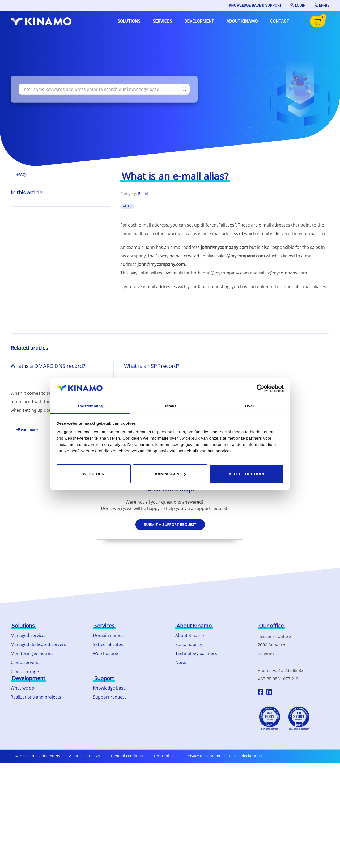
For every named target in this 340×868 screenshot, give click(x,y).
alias (127, 206)
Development (199, 21)
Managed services (29, 635)
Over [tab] (250, 406)
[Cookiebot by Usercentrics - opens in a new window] (260, 388)
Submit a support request (170, 524)
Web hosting (106, 653)
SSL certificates (108, 644)
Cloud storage (25, 671)
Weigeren (94, 474)
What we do (22, 688)
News (181, 662)
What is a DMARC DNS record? (48, 366)
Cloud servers (24, 662)
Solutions (129, 21)
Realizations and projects (36, 697)
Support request (110, 697)
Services (162, 21)
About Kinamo (242, 21)
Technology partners (196, 653)
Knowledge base (109, 688)
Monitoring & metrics (32, 653)
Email (143, 193)
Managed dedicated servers (38, 644)
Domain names (108, 635)
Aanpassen (170, 474)
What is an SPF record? (152, 366)
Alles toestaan (246, 474)
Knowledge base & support (255, 5)
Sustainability (189, 644)
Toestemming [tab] (90, 406)
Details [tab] (170, 406)
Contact (280, 21)
